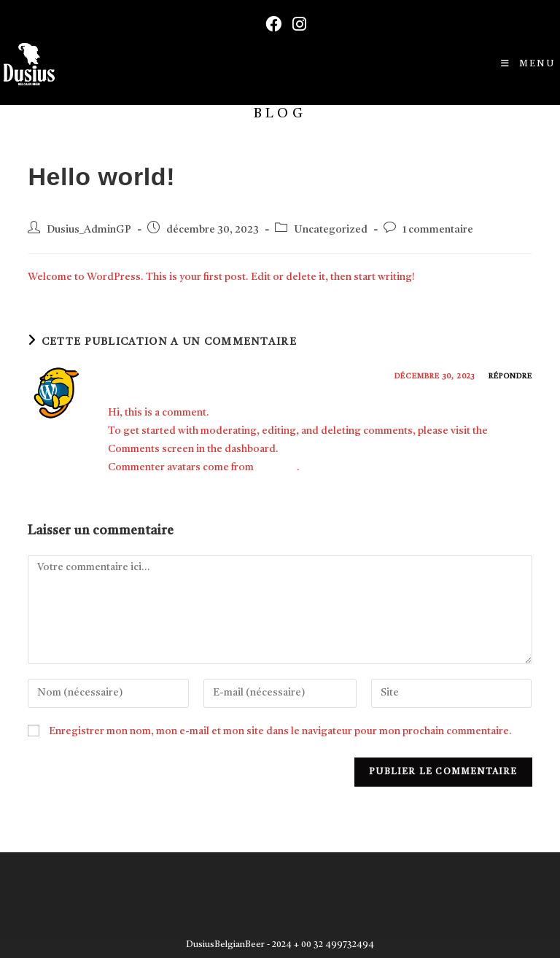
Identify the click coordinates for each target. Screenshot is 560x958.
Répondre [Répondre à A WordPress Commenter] (510, 376)
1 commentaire (438, 230)
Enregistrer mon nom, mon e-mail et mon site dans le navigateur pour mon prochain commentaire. (280, 731)
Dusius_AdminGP (89, 230)
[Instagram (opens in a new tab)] (294, 24)
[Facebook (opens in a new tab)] (268, 24)
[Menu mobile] (528, 64)
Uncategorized (331, 230)
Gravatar (276, 467)
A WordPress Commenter (184, 379)
